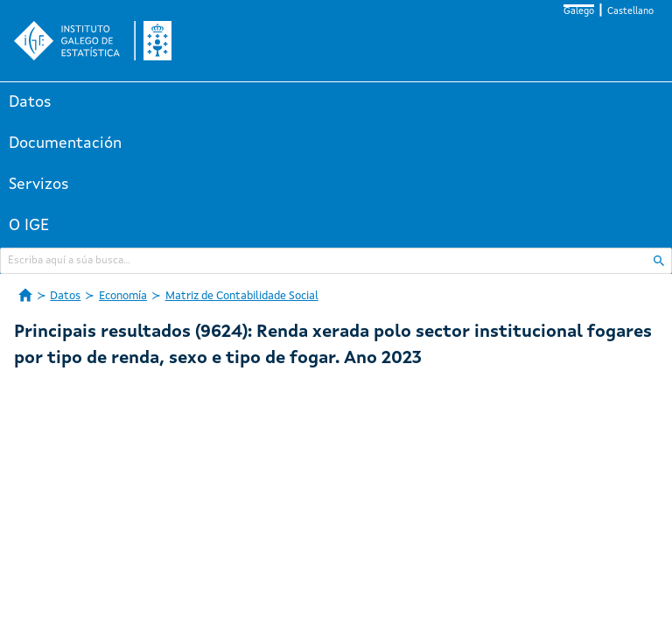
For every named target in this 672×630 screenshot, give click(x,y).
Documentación (65, 143)
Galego (579, 12)
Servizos (39, 185)
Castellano (630, 12)
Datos (30, 102)
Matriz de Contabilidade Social (242, 296)
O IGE (29, 226)
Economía (123, 296)
